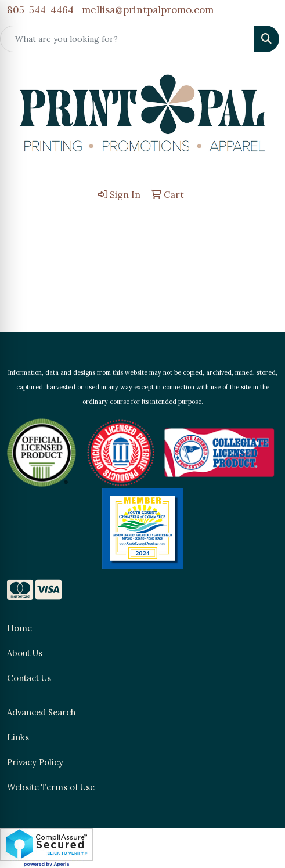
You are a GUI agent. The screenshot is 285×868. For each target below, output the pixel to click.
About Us (25, 653)
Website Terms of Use (51, 787)
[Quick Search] (127, 39)
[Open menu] (262, 224)
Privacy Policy (35, 762)
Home (19, 628)
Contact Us (29, 678)
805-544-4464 (40, 10)
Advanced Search (41, 712)
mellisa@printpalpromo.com (148, 10)
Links (18, 737)
